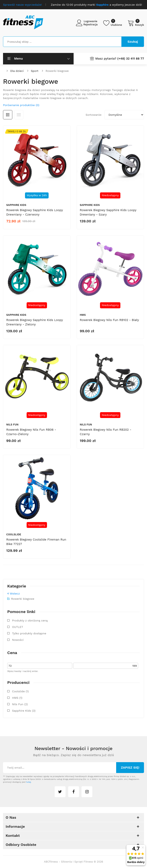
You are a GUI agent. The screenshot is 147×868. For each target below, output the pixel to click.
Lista (19, 115)
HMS (83, 315)
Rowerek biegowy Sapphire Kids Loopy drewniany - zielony (35, 322)
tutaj (29, 782)
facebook (74, 792)
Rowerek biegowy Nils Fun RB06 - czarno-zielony (31, 432)
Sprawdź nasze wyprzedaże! (22, 5)
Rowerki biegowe (57, 71)
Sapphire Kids (16, 205)
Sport (35, 71)
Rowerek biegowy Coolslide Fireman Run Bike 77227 (36, 542)
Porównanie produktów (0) (21, 105)
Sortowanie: (94, 115)
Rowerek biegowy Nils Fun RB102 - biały (109, 320)
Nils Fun (12, 425)
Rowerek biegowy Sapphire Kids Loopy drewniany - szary (108, 212)
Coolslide (14, 534)
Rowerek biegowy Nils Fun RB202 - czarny (106, 432)
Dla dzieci (17, 71)
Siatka (8, 115)
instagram (87, 792)
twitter (60, 792)
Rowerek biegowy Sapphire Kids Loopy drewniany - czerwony (35, 212)
